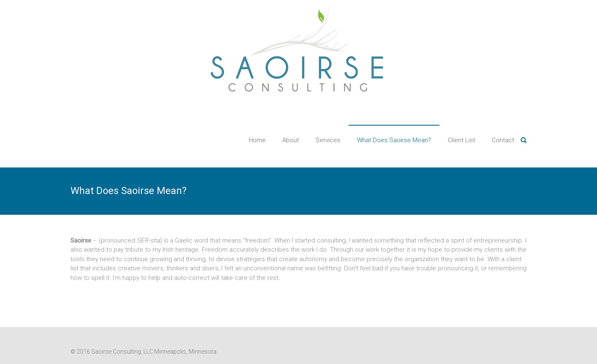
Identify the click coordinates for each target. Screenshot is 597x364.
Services (328, 140)
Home (257, 140)
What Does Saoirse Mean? (394, 140)
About (291, 140)
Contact (503, 140)
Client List (461, 140)
